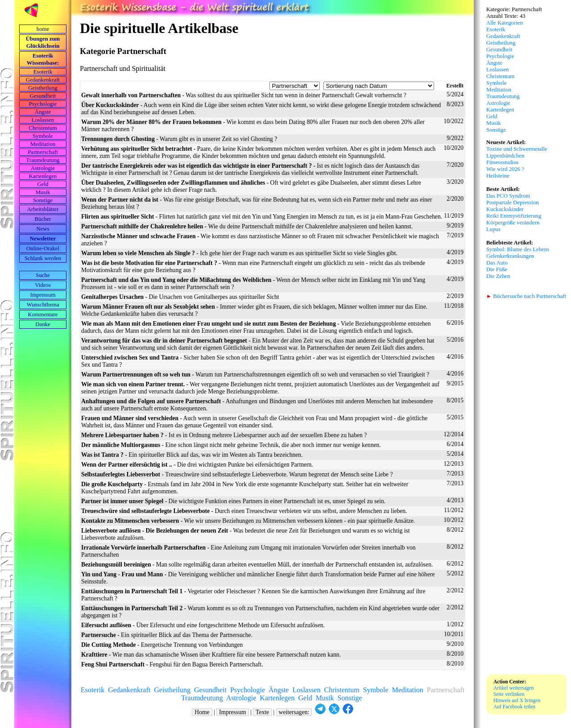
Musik (43, 192)
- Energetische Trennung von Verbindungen (162, 645)
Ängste (43, 112)
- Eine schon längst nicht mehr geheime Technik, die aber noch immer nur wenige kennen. (231, 445)
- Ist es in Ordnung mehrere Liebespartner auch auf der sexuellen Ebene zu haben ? (224, 435)
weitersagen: (294, 712)
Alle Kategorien (505, 23)
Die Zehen (498, 276)
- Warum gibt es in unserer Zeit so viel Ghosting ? (179, 139)
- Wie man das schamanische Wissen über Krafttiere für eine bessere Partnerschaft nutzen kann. (211, 655)
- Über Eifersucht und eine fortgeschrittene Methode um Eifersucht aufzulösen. (203, 625)
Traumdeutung (43, 160)
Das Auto (497, 263)
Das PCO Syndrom (508, 196)
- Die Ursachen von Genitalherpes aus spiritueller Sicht (180, 297)
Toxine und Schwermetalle (517, 149)
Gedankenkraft (43, 80)
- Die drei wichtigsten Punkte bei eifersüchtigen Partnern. (197, 465)
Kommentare (43, 314)
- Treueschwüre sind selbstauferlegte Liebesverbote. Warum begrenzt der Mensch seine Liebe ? (237, 474)
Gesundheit (43, 96)
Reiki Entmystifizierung (514, 216)
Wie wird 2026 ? (505, 169)
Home (202, 712)
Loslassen (43, 120)
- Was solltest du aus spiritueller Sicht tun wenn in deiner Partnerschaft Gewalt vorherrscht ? (244, 95)
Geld (43, 184)
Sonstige (43, 200)
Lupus (493, 229)
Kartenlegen (43, 176)
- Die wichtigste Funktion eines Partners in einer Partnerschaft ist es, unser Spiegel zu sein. (233, 501)
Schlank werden (43, 258)
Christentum (43, 128)
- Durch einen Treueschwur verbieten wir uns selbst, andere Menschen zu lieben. (244, 511)
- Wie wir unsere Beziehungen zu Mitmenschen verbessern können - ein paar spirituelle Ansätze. (248, 521)
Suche (43, 275)
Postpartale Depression (513, 203)
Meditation (43, 144)
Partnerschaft (43, 152)
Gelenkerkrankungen (510, 256)
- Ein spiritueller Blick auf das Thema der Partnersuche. (167, 635)
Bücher (43, 219)
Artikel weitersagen (514, 688)
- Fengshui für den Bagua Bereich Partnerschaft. (172, 664)
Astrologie (43, 168)
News (43, 229)
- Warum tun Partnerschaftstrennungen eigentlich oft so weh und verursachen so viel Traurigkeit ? (255, 374)
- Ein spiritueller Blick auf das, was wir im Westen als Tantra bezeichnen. (192, 455)
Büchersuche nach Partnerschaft (526, 296)
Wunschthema (43, 305)
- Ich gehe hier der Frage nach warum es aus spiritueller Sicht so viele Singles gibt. (239, 253)
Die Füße (497, 269)
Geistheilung (43, 88)
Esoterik (43, 72)
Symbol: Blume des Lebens (518, 249)
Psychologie (43, 104)
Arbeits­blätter (43, 209)
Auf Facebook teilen (514, 707)
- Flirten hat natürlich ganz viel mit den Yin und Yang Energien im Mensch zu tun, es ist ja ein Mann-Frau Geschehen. (262, 217)
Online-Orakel (43, 248)
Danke (43, 324)
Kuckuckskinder (505, 209)
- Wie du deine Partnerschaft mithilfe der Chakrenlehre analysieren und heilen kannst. (247, 226)
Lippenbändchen (505, 156)
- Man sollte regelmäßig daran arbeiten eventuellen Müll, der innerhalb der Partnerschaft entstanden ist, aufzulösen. (257, 565)
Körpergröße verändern (513, 223)
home (43, 29)
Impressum (43, 295)
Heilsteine (498, 176)
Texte (262, 712)
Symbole (43, 136)
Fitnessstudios (503, 162)
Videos (43, 285)
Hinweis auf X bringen (517, 700)
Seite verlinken (509, 694)
